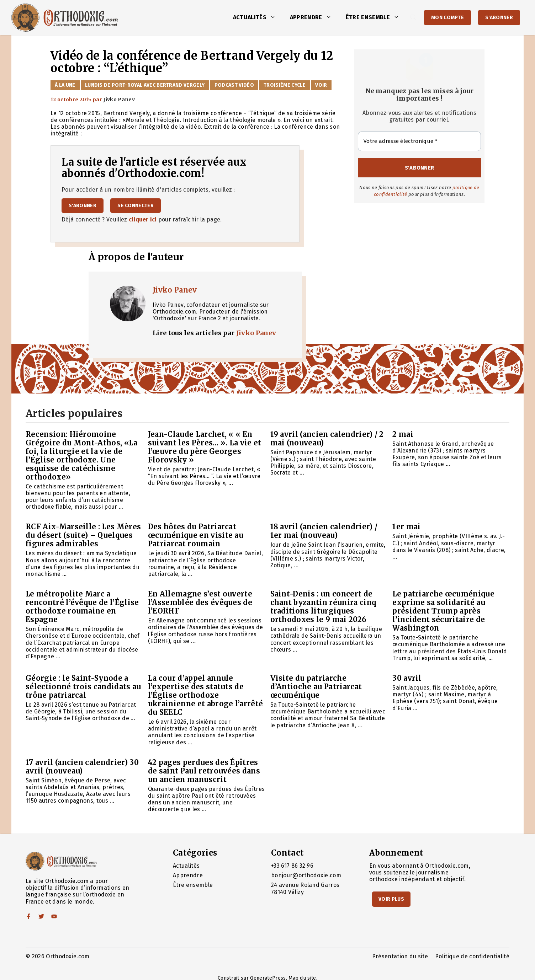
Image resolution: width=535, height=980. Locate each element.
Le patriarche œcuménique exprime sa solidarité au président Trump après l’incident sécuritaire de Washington (443, 611)
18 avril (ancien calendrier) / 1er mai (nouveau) (324, 531)
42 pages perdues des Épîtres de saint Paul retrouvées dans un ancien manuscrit (204, 771)
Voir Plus (391, 899)
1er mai (406, 527)
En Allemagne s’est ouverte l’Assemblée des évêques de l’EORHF (200, 602)
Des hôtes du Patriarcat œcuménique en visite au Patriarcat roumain (196, 535)
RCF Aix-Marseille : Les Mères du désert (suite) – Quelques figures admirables (83, 535)
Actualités (258, 17)
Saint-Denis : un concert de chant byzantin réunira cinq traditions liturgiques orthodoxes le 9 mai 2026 (323, 607)
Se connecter (136, 206)
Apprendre (314, 17)
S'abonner (499, 18)
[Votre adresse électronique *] (419, 141)
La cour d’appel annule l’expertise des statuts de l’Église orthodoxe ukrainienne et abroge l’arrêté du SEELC (206, 695)
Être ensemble (376, 17)
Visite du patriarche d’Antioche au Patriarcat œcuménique (316, 687)
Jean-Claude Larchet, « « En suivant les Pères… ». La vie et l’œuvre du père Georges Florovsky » (205, 447)
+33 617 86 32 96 (292, 866)
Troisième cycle (285, 85)
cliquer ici (143, 219)
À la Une (65, 85)
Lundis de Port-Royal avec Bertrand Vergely (145, 85)
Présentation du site (400, 956)
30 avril (407, 678)
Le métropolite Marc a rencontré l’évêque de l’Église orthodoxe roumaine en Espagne (82, 607)
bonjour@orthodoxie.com (306, 875)
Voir (321, 85)
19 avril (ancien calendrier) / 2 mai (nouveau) (327, 438)
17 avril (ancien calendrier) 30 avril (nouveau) (82, 767)
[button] (275, 17)
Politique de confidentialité (472, 956)
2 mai (403, 434)
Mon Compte (447, 18)
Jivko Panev (175, 290)
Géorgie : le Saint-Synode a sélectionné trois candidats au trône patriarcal (83, 687)
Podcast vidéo (234, 85)
